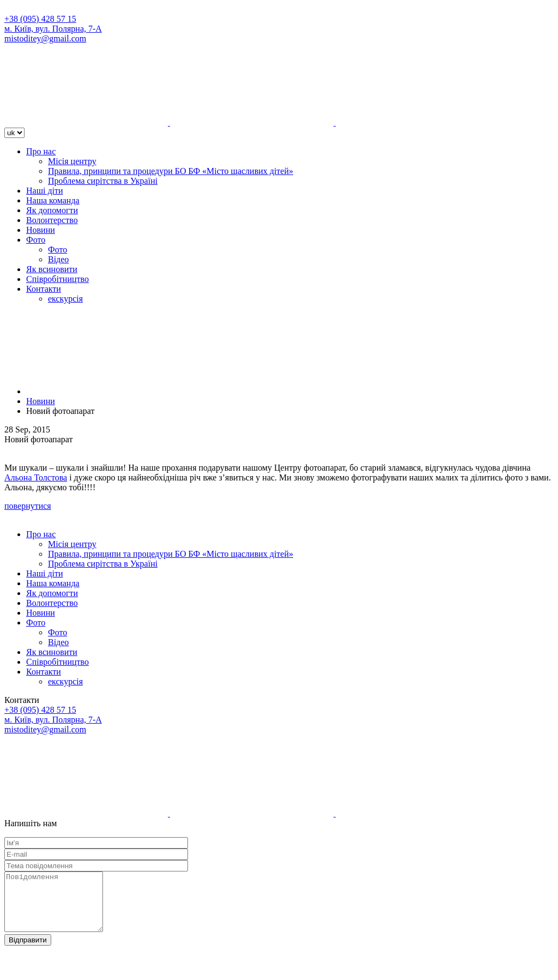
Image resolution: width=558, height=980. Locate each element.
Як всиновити (52, 269)
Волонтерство (52, 220)
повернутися (28, 506)
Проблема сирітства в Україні (103, 181)
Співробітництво (57, 279)
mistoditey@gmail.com (45, 38)
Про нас (41, 151)
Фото (36, 240)
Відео (58, 259)
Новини (41, 230)
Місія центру (72, 161)
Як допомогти (52, 210)
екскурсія (65, 299)
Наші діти (45, 191)
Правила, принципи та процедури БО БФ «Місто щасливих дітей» (171, 171)
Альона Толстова (36, 477)
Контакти (44, 289)
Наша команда (53, 200)
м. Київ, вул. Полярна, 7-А (53, 29)
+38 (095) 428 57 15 (40, 19)
